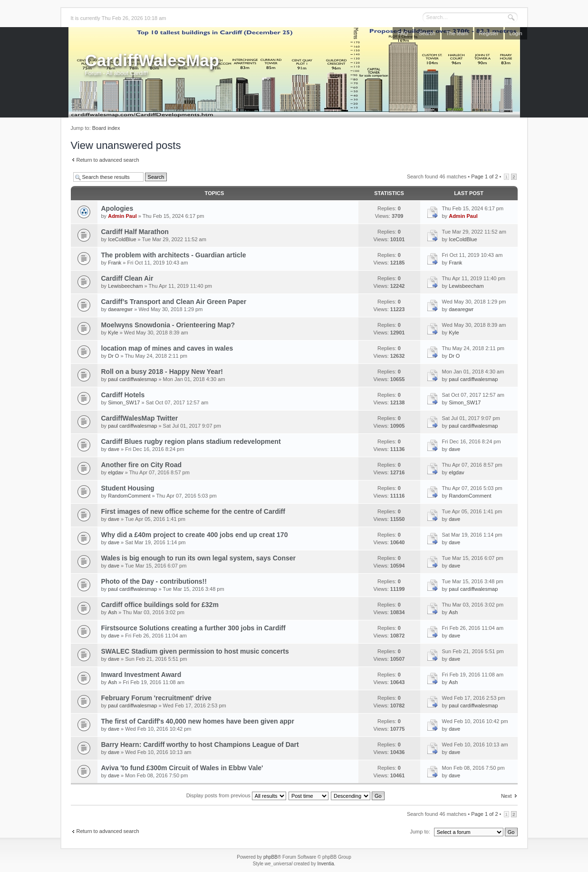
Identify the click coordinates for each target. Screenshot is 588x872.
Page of (484, 176)
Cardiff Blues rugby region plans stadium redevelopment (191, 441)
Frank (115, 263)
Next (506, 796)
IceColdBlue (122, 239)
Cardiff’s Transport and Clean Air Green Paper (174, 302)
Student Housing (128, 488)
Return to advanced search (108, 160)
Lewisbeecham (125, 286)
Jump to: (420, 832)
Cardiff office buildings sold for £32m (160, 605)
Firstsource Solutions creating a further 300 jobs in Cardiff (193, 628)
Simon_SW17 (124, 402)
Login (516, 33)
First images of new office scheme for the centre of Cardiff (193, 511)
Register (489, 33)
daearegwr (120, 309)
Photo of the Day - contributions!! (154, 581)
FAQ (403, 33)
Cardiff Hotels (123, 395)
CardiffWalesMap (152, 60)
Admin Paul (122, 216)
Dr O (113, 356)
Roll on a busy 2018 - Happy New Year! (162, 372)
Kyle (113, 333)
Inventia (325, 864)
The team (457, 33)
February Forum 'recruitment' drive (156, 698)
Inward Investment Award (141, 675)
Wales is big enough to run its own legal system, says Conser (198, 558)
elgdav (116, 472)
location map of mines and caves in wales (167, 348)
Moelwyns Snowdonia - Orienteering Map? (168, 325)
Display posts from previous (236, 795)
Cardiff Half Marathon (135, 232)
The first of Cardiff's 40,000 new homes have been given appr (198, 721)
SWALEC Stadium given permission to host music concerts (195, 651)
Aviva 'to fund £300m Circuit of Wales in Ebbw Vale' (182, 768)
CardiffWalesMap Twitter (140, 418)
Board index (106, 128)
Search (427, 33)
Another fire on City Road (142, 465)
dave (114, 449)
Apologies (117, 208)
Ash (112, 612)
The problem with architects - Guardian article (174, 255)
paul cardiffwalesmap (132, 379)
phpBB (270, 857)
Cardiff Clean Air (127, 278)
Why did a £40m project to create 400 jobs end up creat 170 (195, 535)
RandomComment (129, 496)
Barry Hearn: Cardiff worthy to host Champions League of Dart (200, 745)
